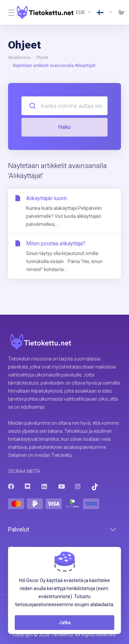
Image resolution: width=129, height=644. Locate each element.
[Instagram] (78, 486)
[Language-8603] (105, 12)
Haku (64, 127)
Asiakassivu (19, 58)
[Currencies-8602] (84, 12)
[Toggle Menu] (8, 12)
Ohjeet (42, 58)
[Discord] (28, 486)
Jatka (65, 623)
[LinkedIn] (45, 486)
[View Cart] (120, 12)
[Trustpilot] (95, 487)
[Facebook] (11, 486)
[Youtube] (61, 486)
